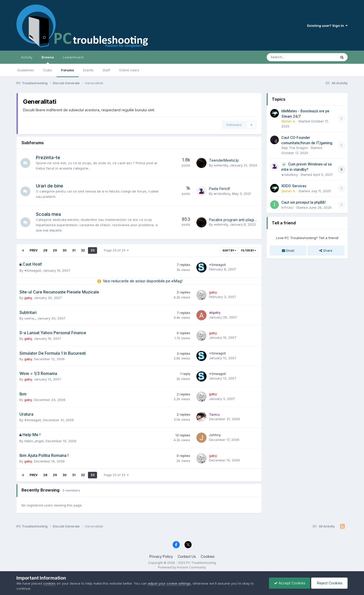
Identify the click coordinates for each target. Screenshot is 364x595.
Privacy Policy (161, 556)
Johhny (215, 435)
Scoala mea (49, 214)
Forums (68, 70)
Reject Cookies (329, 583)
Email (288, 250)
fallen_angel (34, 441)
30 (64, 250)
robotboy (222, 194)
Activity (27, 57)
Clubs (48, 70)
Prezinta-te (48, 157)
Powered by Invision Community (182, 567)
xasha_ (30, 318)
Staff (106, 70)
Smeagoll (33, 270)
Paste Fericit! (220, 189)
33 (93, 250)
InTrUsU (287, 207)
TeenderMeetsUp (224, 160)
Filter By (249, 250)
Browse (48, 59)
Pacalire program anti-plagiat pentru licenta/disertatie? (254, 220)
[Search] (288, 57)
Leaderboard (73, 57)
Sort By (229, 250)
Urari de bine (50, 186)
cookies (49, 583)
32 (83, 250)
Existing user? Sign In (327, 26)
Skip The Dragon (295, 148)
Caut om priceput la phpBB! (304, 202)
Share (326, 250)
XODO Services (294, 186)
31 (74, 250)
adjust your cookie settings (169, 583)
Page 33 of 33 (116, 250)
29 (55, 250)
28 (45, 250)
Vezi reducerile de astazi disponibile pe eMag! (143, 281)
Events (88, 70)
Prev (34, 250)
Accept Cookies (288, 583)
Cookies (208, 556)
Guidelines (26, 70)
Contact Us (187, 556)
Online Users (129, 70)
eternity (221, 165)
